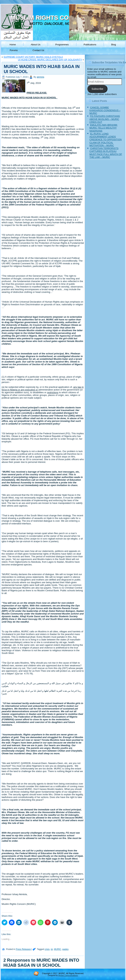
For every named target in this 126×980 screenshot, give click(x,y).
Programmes (62, 45)
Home (13, 45)
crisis (47, 949)
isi (52, 949)
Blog (114, 45)
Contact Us (38, 50)
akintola (40, 77)
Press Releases (23, 949)
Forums (14, 50)
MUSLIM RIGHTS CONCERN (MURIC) (63, 18)
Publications (90, 45)
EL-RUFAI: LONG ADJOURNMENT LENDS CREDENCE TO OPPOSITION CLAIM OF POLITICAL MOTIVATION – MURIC (106, 140)
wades (65, 949)
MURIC (58, 949)
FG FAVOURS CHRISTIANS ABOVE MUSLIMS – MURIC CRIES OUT (105, 119)
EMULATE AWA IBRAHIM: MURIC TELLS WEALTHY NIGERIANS (103, 128)
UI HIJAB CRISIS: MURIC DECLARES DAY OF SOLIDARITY (50, 60)
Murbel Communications (68, 975)
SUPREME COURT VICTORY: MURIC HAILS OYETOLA (33, 57)
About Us (36, 45)
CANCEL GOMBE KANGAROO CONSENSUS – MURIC (105, 110)
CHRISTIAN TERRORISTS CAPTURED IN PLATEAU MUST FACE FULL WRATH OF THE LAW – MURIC (106, 153)
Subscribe (97, 89)
